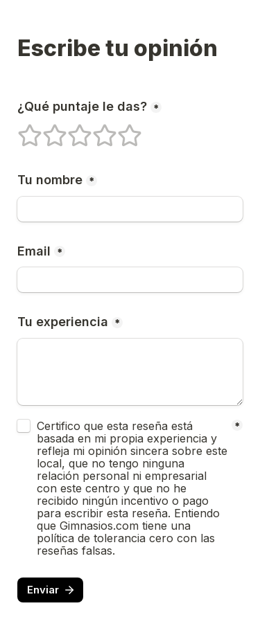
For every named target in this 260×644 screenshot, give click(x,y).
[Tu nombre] (130, 209)
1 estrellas (21, 129)
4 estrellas (96, 129)
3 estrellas (71, 129)
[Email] (130, 280)
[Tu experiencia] (130, 372)
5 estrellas (121, 129)
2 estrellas (46, 129)
